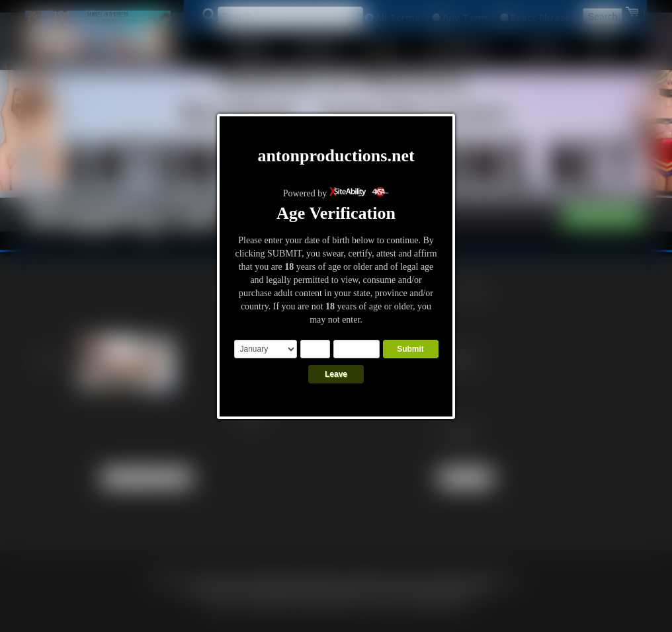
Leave (336, 374)
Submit (410, 349)
